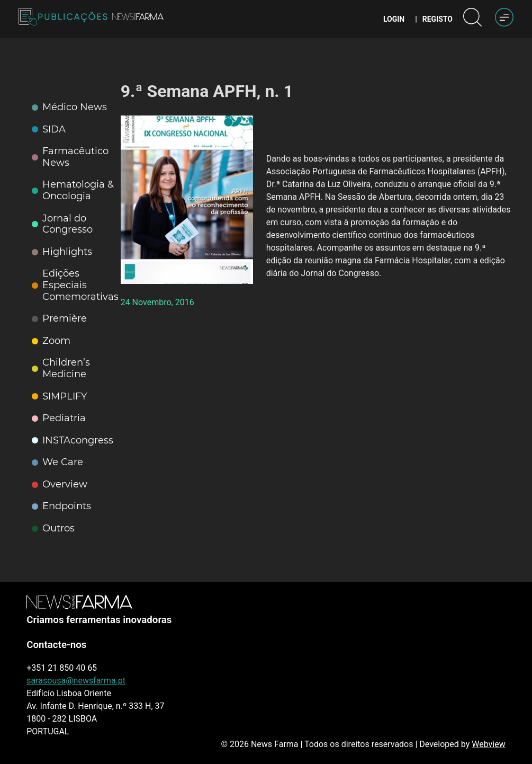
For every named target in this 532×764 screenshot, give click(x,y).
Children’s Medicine (61, 368)
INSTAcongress (73, 441)
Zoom (51, 341)
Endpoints (61, 506)
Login (394, 19)
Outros (53, 528)
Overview (60, 485)
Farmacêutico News (70, 157)
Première (59, 319)
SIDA (49, 130)
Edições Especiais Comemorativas (75, 285)
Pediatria (59, 418)
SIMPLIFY (59, 397)
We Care (57, 462)
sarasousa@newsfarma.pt (76, 681)
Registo (438, 19)
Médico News (69, 107)
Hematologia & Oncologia (73, 190)
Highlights (62, 252)
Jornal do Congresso (62, 224)
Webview (488, 744)
